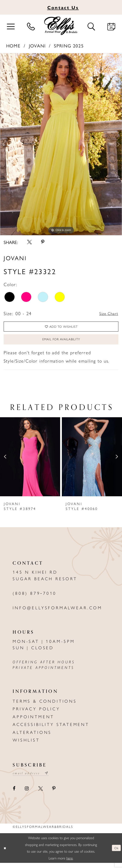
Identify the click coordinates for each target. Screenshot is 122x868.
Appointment (33, 721)
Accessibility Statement (51, 729)
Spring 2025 (69, 46)
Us (63, 7)
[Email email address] (34, 778)
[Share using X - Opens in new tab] (29, 242)
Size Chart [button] (107, 313)
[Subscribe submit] (53, 778)
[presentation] (30, 461)
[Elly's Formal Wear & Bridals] (61, 26)
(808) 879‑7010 (35, 598)
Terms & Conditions (45, 705)
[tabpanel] (61, 144)
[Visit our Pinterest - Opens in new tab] (54, 794)
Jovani (37, 46)
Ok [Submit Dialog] (116, 853)
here (70, 863)
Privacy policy (36, 713)
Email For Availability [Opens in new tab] (61, 343)
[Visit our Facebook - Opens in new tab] (14, 794)
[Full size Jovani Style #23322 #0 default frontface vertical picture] (61, 144)
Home (13, 46)
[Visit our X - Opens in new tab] (41, 794)
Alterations (32, 736)
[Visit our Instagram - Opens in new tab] (27, 794)
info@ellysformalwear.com (57, 612)
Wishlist (26, 744)
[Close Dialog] (6, 853)
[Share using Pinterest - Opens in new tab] (43, 242)
